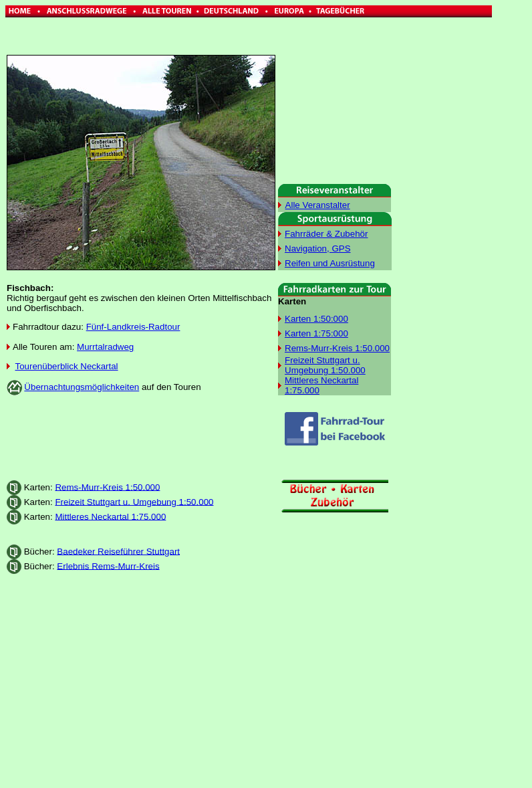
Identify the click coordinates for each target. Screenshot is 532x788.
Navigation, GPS (318, 249)
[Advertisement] (141, 437)
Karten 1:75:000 (316, 333)
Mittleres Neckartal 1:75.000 (110, 516)
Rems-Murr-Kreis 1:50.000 (107, 487)
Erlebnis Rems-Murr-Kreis (108, 566)
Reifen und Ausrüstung (330, 263)
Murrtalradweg (105, 347)
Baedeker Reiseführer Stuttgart (118, 551)
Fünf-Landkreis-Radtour (133, 327)
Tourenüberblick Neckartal (66, 366)
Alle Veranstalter (318, 205)
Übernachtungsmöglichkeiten (82, 387)
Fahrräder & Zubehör (326, 234)
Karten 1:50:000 (316, 319)
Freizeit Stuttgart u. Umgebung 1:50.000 (134, 501)
